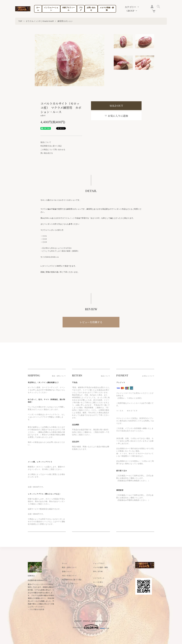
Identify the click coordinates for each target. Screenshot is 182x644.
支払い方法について (69, 576)
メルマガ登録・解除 (107, 9)
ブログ (81, 9)
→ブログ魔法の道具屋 (36, 609)
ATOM (100, 571)
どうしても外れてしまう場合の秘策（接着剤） (61, 251)
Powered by (91, 627)
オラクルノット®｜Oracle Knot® (40, 21)
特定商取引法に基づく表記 (51, 146)
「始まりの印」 (95, 218)
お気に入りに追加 (116, 116)
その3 (44, 242)
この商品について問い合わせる (53, 150)
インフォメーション (51, 9)
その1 (44, 236)
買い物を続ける (47, 153)
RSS (95, 571)
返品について (46, 142)
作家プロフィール (69, 9)
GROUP (130, 11)
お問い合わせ (91, 9)
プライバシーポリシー (70, 584)
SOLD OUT (116, 106)
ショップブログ (99, 563)
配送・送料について (69, 567)
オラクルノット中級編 (71, 218)
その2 (44, 239)
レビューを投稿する (91, 322)
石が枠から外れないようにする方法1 (57, 248)
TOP (20, 21)
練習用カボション (65, 21)
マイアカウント (99, 578)
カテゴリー (130, 7)
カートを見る (98, 582)
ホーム (38, 9)
